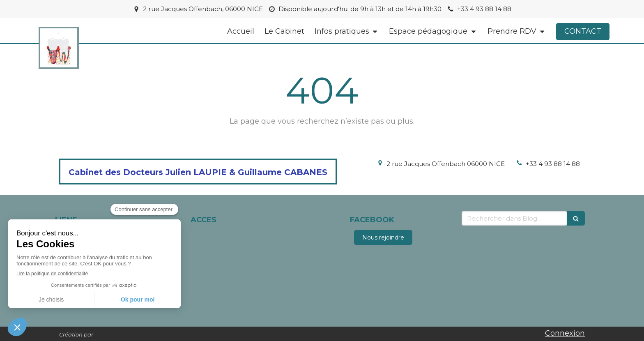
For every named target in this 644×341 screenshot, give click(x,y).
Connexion (565, 333)
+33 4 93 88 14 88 (553, 164)
